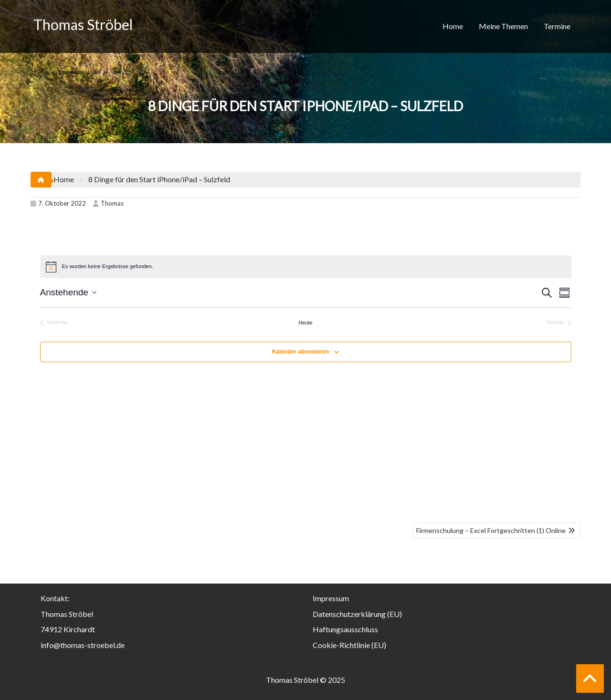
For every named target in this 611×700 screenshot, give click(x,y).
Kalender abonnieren (300, 352)
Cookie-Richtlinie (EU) (349, 645)
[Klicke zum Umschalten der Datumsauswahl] (68, 293)
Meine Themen (503, 26)
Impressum (331, 598)
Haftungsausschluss (345, 629)
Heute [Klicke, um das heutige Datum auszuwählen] (305, 323)
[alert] (306, 267)
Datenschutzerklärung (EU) (357, 614)
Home (453, 26)
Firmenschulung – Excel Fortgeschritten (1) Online (491, 530)
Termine (557, 26)
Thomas (108, 203)
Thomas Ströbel (83, 24)
